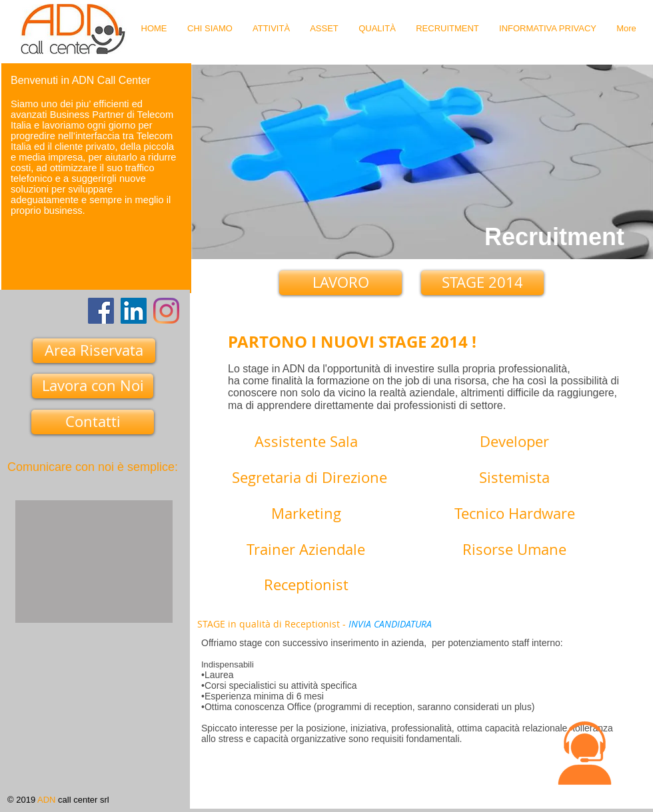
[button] (585, 753)
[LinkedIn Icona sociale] (134, 311)
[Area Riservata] (94, 351)
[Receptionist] (306, 588)
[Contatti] (93, 422)
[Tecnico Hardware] (514, 516)
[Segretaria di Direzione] (310, 480)
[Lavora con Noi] (93, 386)
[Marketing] (306, 516)
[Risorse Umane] (514, 552)
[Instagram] (166, 311)
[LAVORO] (340, 283)
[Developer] (514, 444)
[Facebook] (101, 311)
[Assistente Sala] (306, 444)
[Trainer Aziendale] (306, 552)
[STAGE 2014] (482, 283)
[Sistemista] (514, 480)
